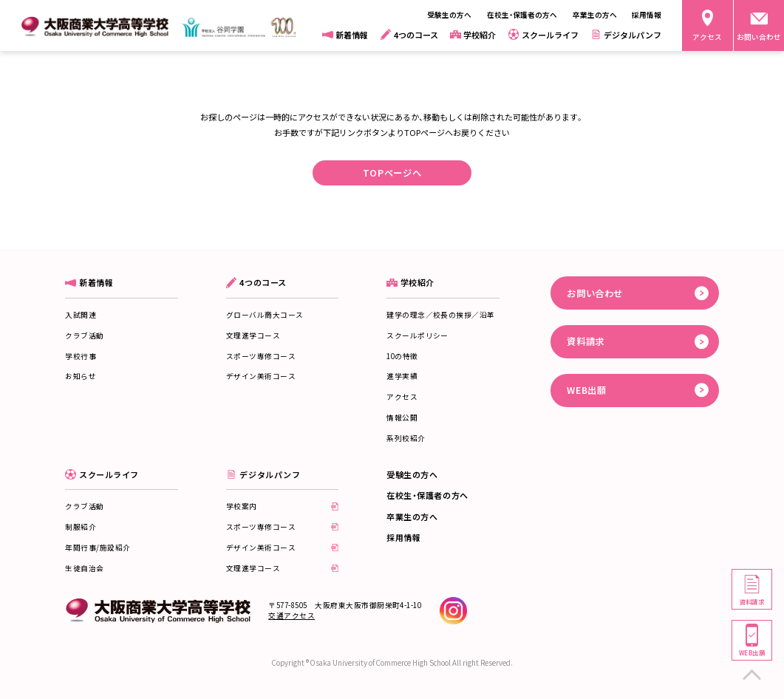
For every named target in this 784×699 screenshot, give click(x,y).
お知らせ (81, 376)
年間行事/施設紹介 (98, 548)
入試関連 (81, 315)
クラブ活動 (84, 335)
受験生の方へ (412, 474)
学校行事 (81, 356)
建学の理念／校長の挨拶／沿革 (441, 315)
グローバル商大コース (265, 315)
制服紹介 (81, 527)
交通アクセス (292, 616)
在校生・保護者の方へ (427, 495)
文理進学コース (253, 335)
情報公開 (402, 417)
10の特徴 (402, 356)
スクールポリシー (417, 335)
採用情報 (403, 537)
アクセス (402, 397)
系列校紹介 (406, 438)
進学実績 (402, 376)
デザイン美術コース (261, 376)
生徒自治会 (84, 568)
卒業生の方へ (412, 516)
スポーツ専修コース (261, 356)
